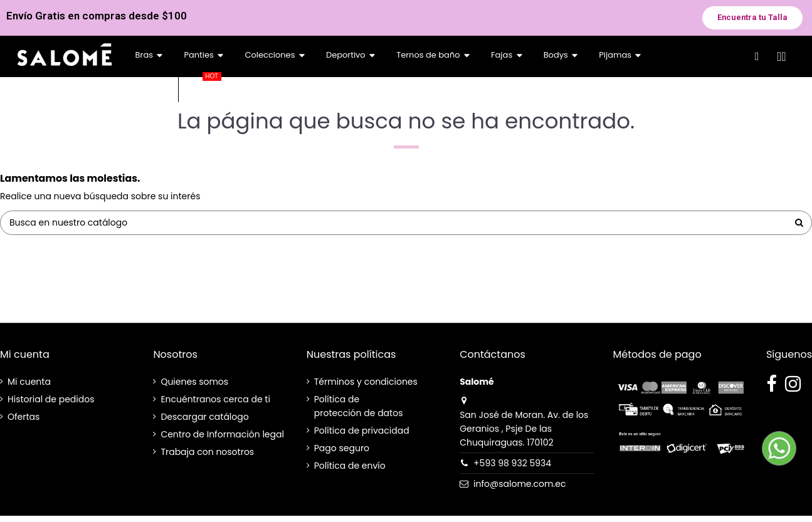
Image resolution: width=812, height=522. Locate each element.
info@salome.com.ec (519, 484)
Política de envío (350, 466)
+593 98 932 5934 (512, 463)
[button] (752, 18)
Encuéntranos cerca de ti (215, 399)
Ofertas (24, 417)
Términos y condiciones (366, 382)
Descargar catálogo (204, 417)
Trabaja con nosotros (207, 452)
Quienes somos (194, 382)
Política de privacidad (362, 431)
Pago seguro (342, 448)
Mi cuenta (29, 382)
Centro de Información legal (222, 434)
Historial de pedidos (51, 399)
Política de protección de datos (359, 406)
